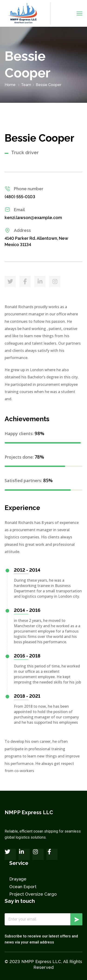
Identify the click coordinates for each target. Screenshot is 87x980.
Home (10, 85)
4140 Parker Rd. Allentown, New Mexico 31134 (36, 241)
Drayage (18, 879)
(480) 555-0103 (20, 197)
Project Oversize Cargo (33, 894)
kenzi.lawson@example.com (33, 218)
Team (26, 85)
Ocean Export (23, 887)
